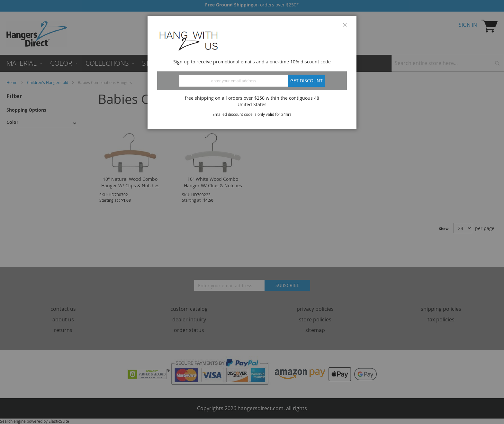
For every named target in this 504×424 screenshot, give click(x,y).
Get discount (306, 81)
